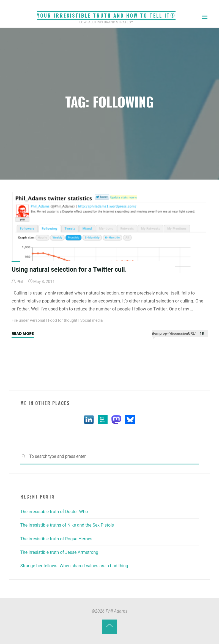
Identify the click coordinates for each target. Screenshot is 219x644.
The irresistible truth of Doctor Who (55, 512)
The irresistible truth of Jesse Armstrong (60, 552)
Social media (93, 320)
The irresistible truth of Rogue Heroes (57, 539)
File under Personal (29, 320)
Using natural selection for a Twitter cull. (70, 269)
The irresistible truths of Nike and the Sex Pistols (68, 525)
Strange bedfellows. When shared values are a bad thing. (76, 566)
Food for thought (63, 320)
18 (202, 333)
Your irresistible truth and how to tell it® (106, 15)
